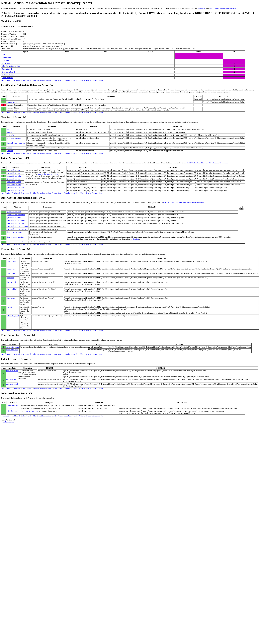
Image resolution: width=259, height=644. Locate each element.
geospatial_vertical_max (15, 190)
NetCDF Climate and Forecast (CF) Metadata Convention (207, 163)
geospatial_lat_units (14, 218)
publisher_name (12, 371)
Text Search (6, 60)
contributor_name (13, 347)
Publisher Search (8, 75)
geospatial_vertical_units (16, 223)
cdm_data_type (12, 411)
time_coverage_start (14, 182)
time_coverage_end (14, 185)
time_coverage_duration (15, 237)
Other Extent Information (11, 66)
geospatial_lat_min (13, 170)
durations (136, 239)
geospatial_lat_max (14, 173)
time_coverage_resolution (16, 242)
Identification (6, 57)
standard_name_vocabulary (16, 143)
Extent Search (7, 63)
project (9, 307)
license (9, 408)
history (9, 148)
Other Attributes (7, 78)
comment (10, 151)
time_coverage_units (14, 232)
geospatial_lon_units (14, 212)
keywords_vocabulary (15, 138)
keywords (10, 135)
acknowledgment (13, 316)
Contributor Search (8, 72)
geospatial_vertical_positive (17, 229)
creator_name (12, 261)
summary (10, 132)
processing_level (13, 405)
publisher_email (12, 384)
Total (3, 55)
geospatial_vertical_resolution (17, 226)
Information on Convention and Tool (223, 8)
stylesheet (201, 8)
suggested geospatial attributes (49, 174)
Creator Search (7, 69)
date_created (11, 282)
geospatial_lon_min (14, 176)
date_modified (12, 289)
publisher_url (11, 379)
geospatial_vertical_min (15, 188)
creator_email (12, 273)
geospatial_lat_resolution (16, 220)
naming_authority (13, 102)
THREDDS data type (31, 411)
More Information (7, 422)
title (8, 129)
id (7, 99)
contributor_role (12, 350)
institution (10, 278)
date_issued (11, 298)
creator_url (11, 269)
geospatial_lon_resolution (16, 215)
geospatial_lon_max (14, 179)
